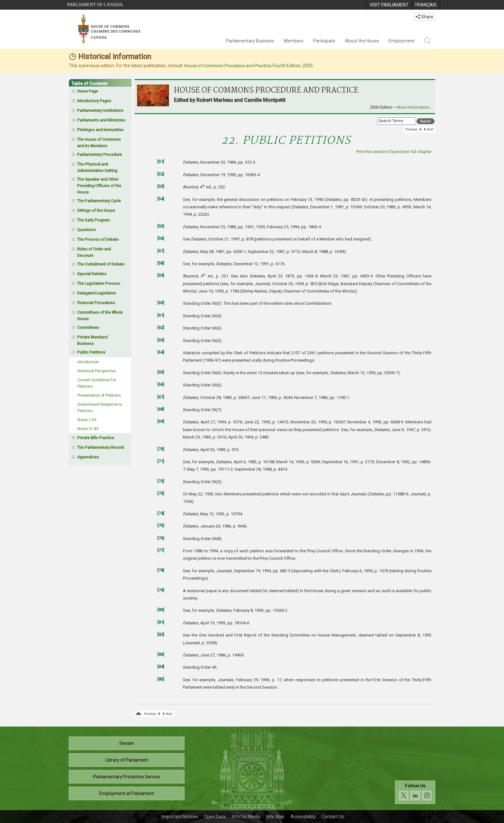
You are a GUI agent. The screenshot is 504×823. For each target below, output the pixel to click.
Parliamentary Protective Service (127, 777)
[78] (161, 570)
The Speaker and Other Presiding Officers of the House (99, 186)
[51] (161, 162)
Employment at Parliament (127, 793)
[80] (161, 610)
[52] (161, 174)
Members (294, 41)
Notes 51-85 (88, 429)
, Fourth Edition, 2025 (248, 66)
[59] (161, 275)
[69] (161, 421)
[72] (161, 481)
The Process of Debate (98, 240)
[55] (161, 226)
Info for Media (246, 817)
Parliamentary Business (250, 41)
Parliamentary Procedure (99, 155)
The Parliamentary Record (100, 448)
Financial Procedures (96, 303)
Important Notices (180, 817)
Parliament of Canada (95, 5)
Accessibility (303, 817)
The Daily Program (94, 220)
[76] (161, 538)
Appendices (88, 457)
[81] (161, 622)
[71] (161, 461)
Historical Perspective (97, 371)
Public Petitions (91, 352)
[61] (161, 315)
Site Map (275, 817)
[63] (161, 340)
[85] (161, 679)
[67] (161, 397)
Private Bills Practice (96, 438)
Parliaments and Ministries (101, 120)
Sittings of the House (96, 211)
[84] (161, 667)
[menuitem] (389, 5)
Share (424, 17)
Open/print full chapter (410, 152)
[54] (161, 199)
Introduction (88, 362)
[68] (161, 409)
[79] (161, 590)
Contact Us (333, 817)
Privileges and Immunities (100, 130)
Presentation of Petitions (99, 395)
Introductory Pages (94, 101)
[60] (161, 303)
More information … (415, 107)
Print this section (371, 152)
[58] (161, 263)
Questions (86, 230)
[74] (161, 513)
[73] (161, 493)
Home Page (88, 91)
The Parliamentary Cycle (99, 201)
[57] (161, 251)
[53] (161, 186)
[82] (161, 634)
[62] (161, 327)
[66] (161, 384)
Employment (402, 41)
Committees (88, 328)
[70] (161, 449)
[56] (161, 238)
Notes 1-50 (87, 420)
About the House (362, 41)
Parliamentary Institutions (100, 111)
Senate (127, 743)
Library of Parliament (127, 760)
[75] (161, 525)
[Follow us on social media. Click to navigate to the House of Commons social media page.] (415, 792)
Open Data (215, 817)
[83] (161, 654)
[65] (161, 372)
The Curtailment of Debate (101, 264)
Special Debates (92, 274)
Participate (324, 41)
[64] (161, 352)
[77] (161, 550)
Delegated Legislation (97, 293)
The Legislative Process (99, 284)
